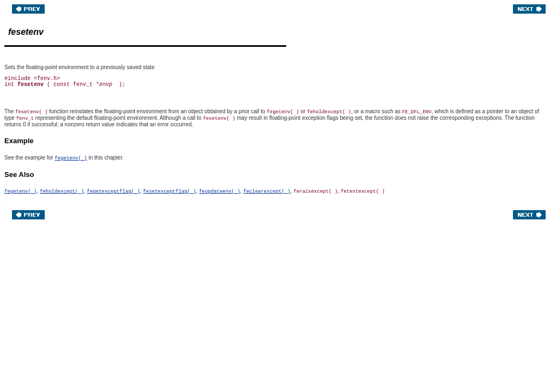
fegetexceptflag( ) (114, 192)
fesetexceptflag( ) (169, 192)
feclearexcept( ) (267, 192)
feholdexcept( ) (62, 192)
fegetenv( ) (71, 158)
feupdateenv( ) (220, 192)
